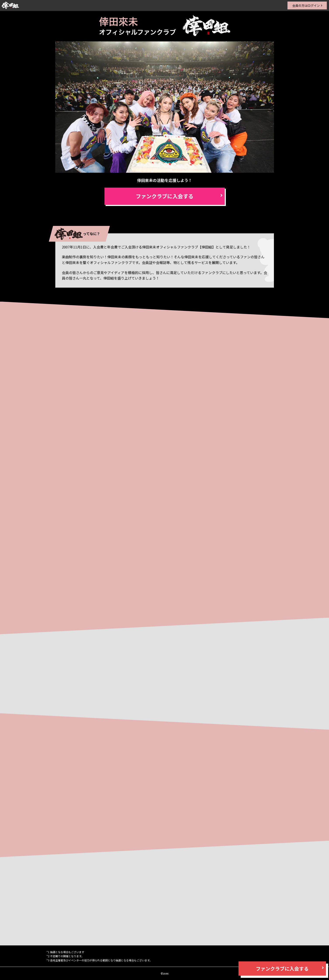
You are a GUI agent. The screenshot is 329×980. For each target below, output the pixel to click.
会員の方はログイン (306, 5)
